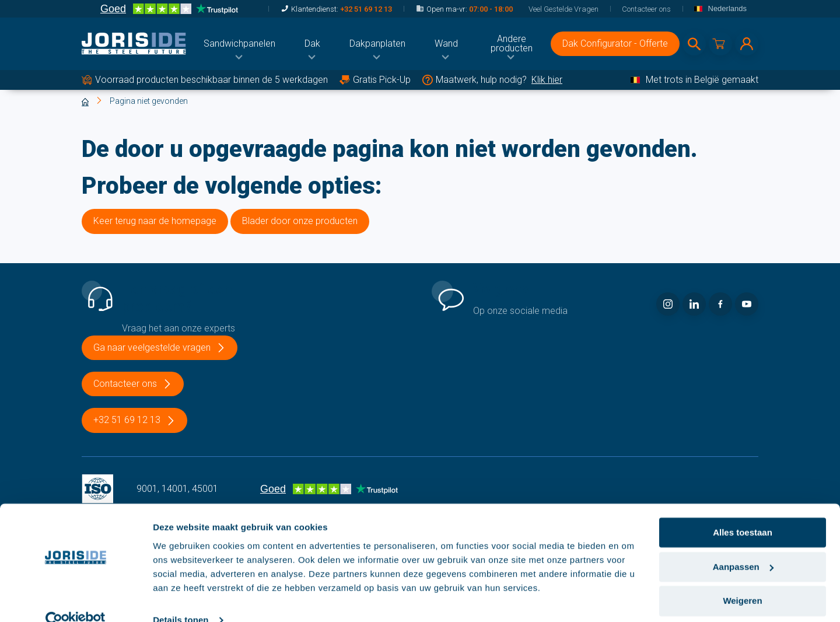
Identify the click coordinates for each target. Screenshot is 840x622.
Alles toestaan (743, 511)
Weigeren (742, 580)
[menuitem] (239, 44)
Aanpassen (743, 546)
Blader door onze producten (300, 221)
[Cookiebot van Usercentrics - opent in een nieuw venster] (76, 599)
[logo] (134, 44)
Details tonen (181, 599)
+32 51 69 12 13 (366, 9)
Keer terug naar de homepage (155, 221)
